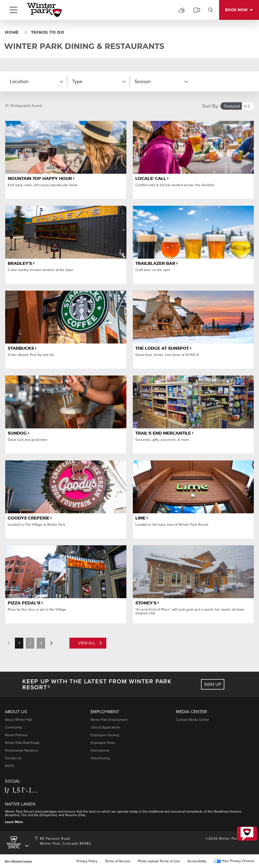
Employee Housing (105, 735)
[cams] (197, 10)
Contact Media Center (192, 720)
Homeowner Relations (22, 750)
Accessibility (197, 861)
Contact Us (13, 758)
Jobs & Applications (105, 727)
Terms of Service (118, 861)
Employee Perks (103, 743)
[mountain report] (182, 10)
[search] (211, 10)
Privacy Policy (87, 861)
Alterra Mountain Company (18, 861)
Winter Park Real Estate (22, 743)
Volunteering (100, 758)
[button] (36, 81)
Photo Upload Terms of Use (159, 861)
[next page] (51, 643)
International (100, 750)
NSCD (10, 766)
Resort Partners (16, 735)
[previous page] (9, 643)
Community (14, 727)
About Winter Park (19, 720)
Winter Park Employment (109, 720)
